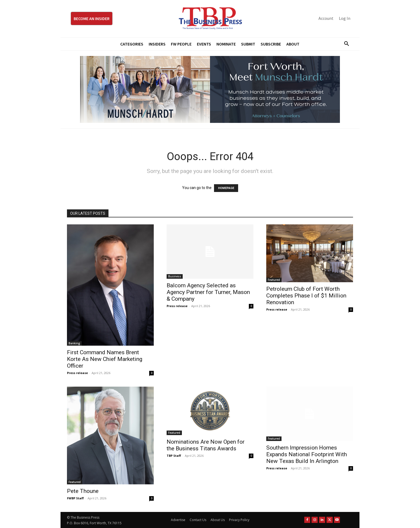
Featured (274, 280)
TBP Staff (174, 456)
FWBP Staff (75, 498)
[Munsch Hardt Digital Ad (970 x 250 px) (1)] (210, 89)
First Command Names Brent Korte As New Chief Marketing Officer (105, 359)
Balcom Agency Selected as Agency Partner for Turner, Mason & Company (208, 292)
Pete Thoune (83, 491)
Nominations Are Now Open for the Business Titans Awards (206, 445)
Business (175, 276)
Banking (74, 343)
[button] (344, 44)
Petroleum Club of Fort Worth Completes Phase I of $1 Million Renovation (306, 296)
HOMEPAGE (226, 188)
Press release (77, 373)
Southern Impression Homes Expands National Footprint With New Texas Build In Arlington (307, 454)
